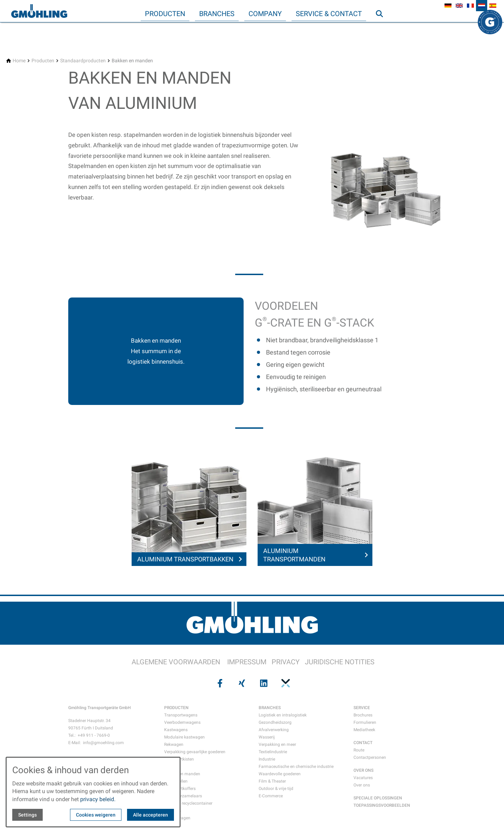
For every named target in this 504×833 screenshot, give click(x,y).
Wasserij (267, 737)
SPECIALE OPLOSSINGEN (378, 798)
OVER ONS (363, 770)
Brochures (363, 715)
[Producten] (43, 61)
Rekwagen (174, 744)
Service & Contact (329, 14)
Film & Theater (272, 781)
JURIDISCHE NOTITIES (340, 662)
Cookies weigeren (96, 815)
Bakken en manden (182, 774)
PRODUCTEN (176, 708)
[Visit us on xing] (241, 683)
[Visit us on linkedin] (263, 683)
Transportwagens (181, 715)
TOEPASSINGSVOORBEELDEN (382, 805)
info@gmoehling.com (103, 743)
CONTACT (363, 743)
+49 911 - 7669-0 (94, 735)
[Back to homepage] (39, 11)
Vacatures (363, 778)
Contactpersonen (370, 757)
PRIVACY (286, 662)
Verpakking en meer (277, 744)
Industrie (267, 759)
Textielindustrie (273, 752)
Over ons (362, 785)
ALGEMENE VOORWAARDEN (176, 662)
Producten (165, 14)
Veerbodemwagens (182, 722)
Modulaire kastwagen (184, 737)
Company (265, 14)
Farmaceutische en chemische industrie (296, 766)
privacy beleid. (98, 799)
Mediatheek (364, 730)
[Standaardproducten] (83, 61)
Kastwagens (176, 730)
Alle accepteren (150, 815)
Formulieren (365, 722)
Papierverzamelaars (183, 796)
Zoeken (383, 28)
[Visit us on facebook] (219, 683)
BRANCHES (270, 708)
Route (359, 750)
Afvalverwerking (274, 730)
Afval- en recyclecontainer (188, 803)
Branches (217, 14)
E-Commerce (271, 796)
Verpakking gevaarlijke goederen (195, 752)
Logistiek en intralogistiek (283, 715)
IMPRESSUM (247, 662)
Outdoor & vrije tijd (276, 789)
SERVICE (362, 708)
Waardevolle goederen (280, 774)
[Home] (19, 61)
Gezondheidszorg (275, 722)
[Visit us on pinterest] (285, 683)
